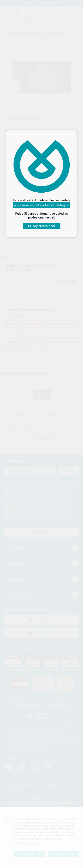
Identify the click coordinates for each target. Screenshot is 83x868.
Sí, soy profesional (41, 226)
